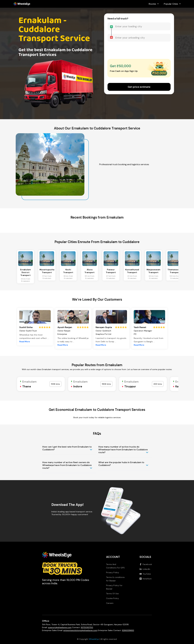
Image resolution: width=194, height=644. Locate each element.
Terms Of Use (112, 594)
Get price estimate (139, 87)
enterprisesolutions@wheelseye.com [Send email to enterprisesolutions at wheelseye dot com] (80, 630)
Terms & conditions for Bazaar (115, 579)
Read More (25, 342)
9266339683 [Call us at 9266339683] (128, 630)
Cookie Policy (112, 598)
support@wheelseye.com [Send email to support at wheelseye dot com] (60, 627)
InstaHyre (145, 579)
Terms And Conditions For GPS (115, 566)
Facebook (146, 564)
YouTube (145, 574)
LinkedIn (145, 569)
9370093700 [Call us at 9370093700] (87, 627)
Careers (110, 603)
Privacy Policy (113, 572)
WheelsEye (94, 639)
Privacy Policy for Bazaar (114, 587)
